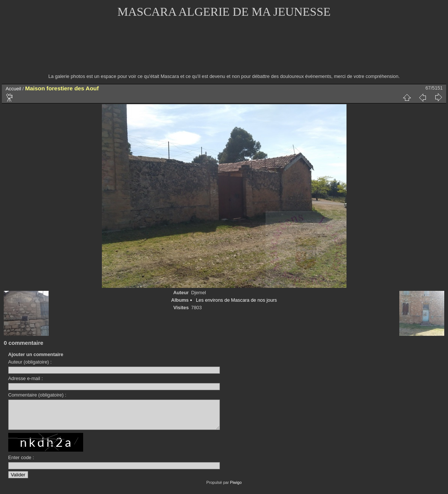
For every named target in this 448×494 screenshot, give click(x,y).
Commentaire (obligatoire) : (37, 395)
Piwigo (236, 488)
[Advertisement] (224, 51)
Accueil (13, 89)
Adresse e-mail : (25, 378)
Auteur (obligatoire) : (30, 362)
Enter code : (21, 463)
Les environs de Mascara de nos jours (236, 300)
